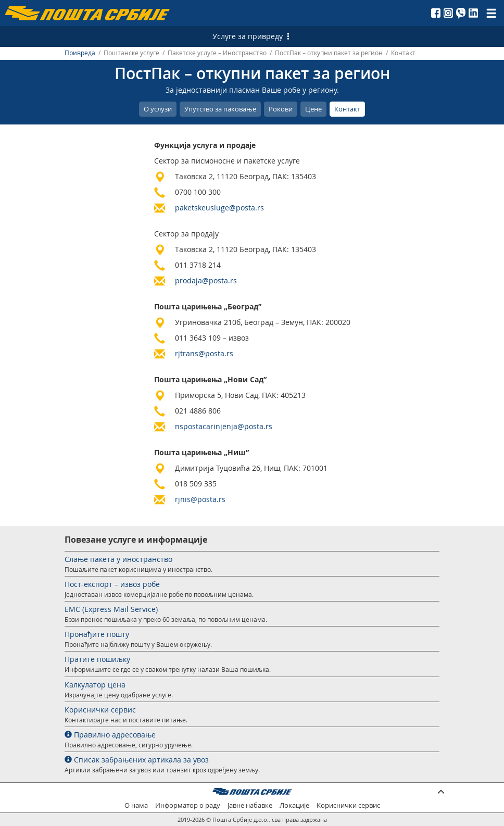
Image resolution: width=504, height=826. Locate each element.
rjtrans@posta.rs (204, 353)
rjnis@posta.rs (200, 499)
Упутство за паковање (220, 109)
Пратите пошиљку (97, 659)
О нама (136, 805)
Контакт (347, 109)
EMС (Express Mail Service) (111, 609)
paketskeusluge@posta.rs (219, 208)
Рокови (281, 109)
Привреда (80, 53)
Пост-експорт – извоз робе (112, 584)
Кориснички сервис (100, 710)
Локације (294, 805)
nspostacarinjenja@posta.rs (224, 426)
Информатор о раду (188, 805)
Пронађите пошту (97, 634)
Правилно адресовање (110, 735)
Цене (313, 109)
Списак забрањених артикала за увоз (137, 760)
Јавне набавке (250, 805)
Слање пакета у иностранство (118, 559)
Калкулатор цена (95, 685)
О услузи (158, 109)
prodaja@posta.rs (206, 280)
